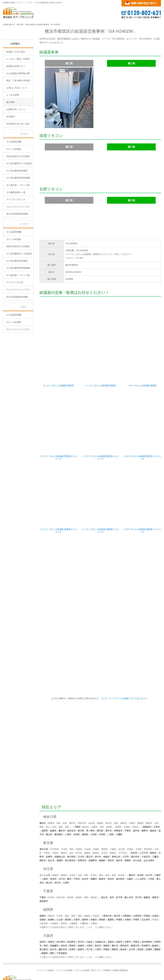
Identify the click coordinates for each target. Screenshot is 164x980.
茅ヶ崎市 (91, 808)
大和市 (157, 804)
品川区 (122, 826)
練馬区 (96, 830)
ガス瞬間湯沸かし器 (16, 218)
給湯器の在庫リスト (16, 92)
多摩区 (118, 804)
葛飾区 (113, 830)
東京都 (48, 820)
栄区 (116, 800)
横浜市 (43, 800)
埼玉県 (48, 846)
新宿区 (79, 826)
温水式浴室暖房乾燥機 (17, 240)
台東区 (96, 826)
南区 (67, 804)
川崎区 (94, 804)
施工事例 (20, 25)
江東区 (113, 826)
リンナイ (24, 159)
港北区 (109, 800)
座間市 (45, 808)
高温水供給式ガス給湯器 (18, 182)
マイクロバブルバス (16, 225)
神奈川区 (82, 800)
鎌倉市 (153, 808)
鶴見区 (149, 800)
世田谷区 (148, 826)
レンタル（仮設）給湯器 (18, 85)
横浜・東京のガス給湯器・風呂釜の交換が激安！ (134, 954)
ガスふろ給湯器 (14, 175)
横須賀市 (59, 812)
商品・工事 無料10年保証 (18, 106)
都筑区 (140, 800)
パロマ (23, 333)
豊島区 (64, 830)
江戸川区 (122, 830)
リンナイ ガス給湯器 (45, 948)
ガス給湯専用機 (14, 167)
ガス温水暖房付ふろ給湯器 (19, 189)
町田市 (134, 830)
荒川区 (79, 830)
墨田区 (105, 826)
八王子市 (144, 830)
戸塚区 (132, 800)
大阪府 (48, 913)
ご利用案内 (15, 69)
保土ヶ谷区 (51, 804)
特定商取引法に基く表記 (18, 149)
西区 (42, 804)
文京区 (88, 826)
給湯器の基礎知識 (120, 948)
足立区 (104, 830)
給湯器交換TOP (9, 25)
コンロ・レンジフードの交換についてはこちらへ (124, 676)
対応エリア (51, 784)
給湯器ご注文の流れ (16, 77)
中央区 (64, 826)
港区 (72, 826)
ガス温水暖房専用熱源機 (18, 204)
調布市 (43, 838)
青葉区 (51, 800)
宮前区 (135, 804)
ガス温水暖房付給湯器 (17, 196)
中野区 (47, 830)
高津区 (109, 804)
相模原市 (147, 804)
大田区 (139, 826)
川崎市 (77, 804)
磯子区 (72, 800)
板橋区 (87, 830)
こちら (89, 904)
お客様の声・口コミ (16, 135)
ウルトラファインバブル (18, 232)
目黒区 (130, 826)
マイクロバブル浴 (15, 308)
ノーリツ (24, 250)
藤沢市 (62, 808)
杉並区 (55, 830)
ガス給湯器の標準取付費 (18, 99)
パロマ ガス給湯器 (82, 948)
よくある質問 (13, 121)
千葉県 (48, 868)
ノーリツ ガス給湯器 (64, 948)
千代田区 (55, 826)
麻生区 (86, 804)
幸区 (102, 804)
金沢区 (92, 800)
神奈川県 (50, 794)
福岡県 (48, 887)
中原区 (127, 804)
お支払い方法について (17, 113)
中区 (156, 800)
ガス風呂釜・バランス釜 (18, 211)
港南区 (100, 800)
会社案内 (10, 142)
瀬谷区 (123, 800)
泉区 (65, 800)
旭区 (59, 800)
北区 (71, 830)
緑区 (61, 804)
